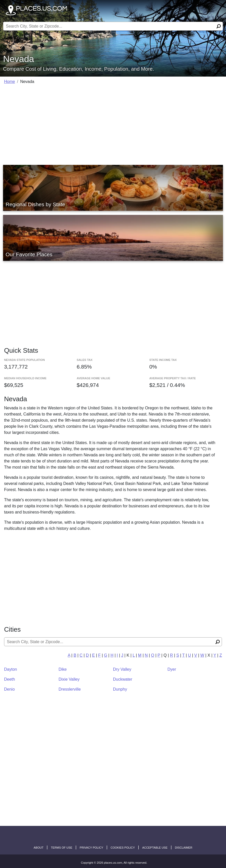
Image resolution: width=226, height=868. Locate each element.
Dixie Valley (69, 679)
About (39, 848)
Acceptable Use (155, 848)
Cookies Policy (123, 848)
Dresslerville (70, 689)
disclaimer (184, 848)
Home (10, 82)
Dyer (172, 669)
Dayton (11, 669)
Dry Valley (122, 669)
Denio (9, 689)
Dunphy (120, 689)
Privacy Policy (91, 848)
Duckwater (123, 679)
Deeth (10, 679)
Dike (63, 669)
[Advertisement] (113, 125)
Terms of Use (62, 848)
